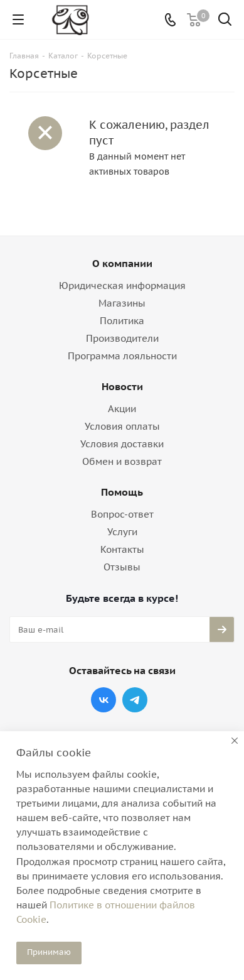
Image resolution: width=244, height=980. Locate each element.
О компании (122, 263)
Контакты (122, 549)
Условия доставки (122, 444)
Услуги (122, 532)
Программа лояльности (122, 356)
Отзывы (122, 567)
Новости (122, 386)
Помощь (122, 492)
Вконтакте (103, 700)
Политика (122, 321)
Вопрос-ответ (122, 514)
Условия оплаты (122, 426)
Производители (122, 338)
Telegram (135, 700)
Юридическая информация (122, 286)
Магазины (122, 303)
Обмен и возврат (122, 461)
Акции (122, 409)
